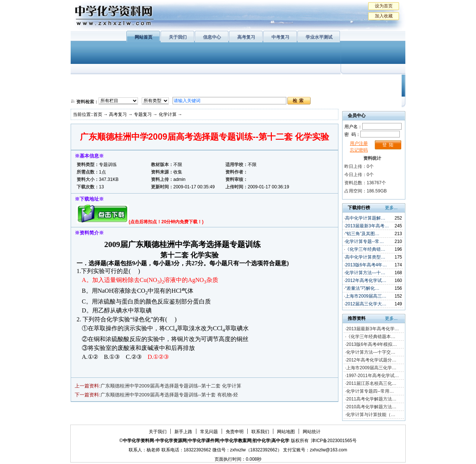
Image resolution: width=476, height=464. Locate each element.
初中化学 (334, 82)
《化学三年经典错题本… (371, 337)
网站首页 (144, 37)
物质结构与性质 (167, 82)
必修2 (86, 91)
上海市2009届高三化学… (371, 368)
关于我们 (178, 37)
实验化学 (215, 91)
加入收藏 (384, 16)
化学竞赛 (371, 91)
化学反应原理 (167, 91)
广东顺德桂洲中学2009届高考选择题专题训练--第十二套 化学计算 (171, 386)
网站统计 (312, 432)
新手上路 (183, 432)
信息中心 (212, 37)
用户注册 (359, 143)
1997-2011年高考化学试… (372, 376)
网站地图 (286, 432)
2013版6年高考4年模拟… (372, 344)
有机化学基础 (215, 82)
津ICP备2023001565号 (334, 441)
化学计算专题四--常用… (370, 391)
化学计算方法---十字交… (371, 352)
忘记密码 (359, 150)
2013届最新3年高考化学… (372, 329)
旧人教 (254, 91)
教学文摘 (371, 82)
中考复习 (280, 37)
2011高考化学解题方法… (371, 399)
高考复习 (246, 37)
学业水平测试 (319, 37)
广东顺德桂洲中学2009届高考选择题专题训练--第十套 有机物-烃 (169, 395)
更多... (391, 208)
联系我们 (260, 432)
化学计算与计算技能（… (371, 415)
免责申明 (235, 432)
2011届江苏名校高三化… (371, 383)
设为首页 (384, 6)
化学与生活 (121, 82)
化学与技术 (121, 91)
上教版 (254, 82)
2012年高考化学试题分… (371, 360)
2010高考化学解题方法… (371, 407)
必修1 (86, 82)
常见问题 (209, 432)
